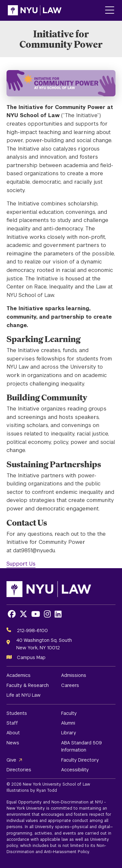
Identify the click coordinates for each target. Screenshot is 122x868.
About (13, 733)
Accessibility (75, 770)
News (13, 743)
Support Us (21, 564)
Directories (19, 770)
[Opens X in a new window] (23, 614)
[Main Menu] (110, 11)
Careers (70, 685)
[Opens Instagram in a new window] (47, 614)
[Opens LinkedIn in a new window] (58, 614)
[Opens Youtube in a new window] (36, 614)
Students (17, 713)
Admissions (74, 675)
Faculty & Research (28, 685)
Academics (19, 675)
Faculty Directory (80, 760)
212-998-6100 (32, 630)
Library (69, 733)
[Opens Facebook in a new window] (12, 614)
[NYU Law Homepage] (35, 10)
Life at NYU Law (24, 695)
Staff (12, 723)
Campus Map (31, 657)
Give (11, 760)
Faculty (69, 713)
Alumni (68, 723)
